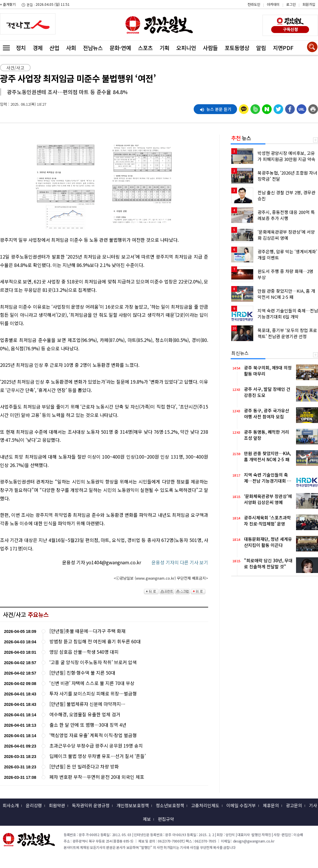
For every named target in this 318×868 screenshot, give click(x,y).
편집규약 (166, 819)
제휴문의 (271, 805)
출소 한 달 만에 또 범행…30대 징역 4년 (88, 725)
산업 (54, 48)
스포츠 (145, 48)
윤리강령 (34, 805)
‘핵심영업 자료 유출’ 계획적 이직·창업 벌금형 (93, 735)
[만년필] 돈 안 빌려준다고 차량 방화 (84, 767)
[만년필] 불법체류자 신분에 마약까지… (87, 704)
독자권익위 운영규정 (91, 805)
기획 (164, 48)
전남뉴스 (93, 48)
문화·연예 (120, 48)
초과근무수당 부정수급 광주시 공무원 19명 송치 (96, 746)
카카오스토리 (269, 7)
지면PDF (283, 48)
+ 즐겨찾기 (8, 4)
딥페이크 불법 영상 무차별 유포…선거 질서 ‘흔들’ (98, 756)
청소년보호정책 (170, 805)
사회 (71, 48)
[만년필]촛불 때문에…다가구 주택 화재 (87, 631)
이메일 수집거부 (241, 805)
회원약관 (57, 805)
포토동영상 (237, 48)
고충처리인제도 (205, 805)
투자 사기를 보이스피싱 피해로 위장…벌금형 (93, 694)
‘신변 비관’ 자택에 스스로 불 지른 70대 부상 (92, 683)
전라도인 (254, 4)
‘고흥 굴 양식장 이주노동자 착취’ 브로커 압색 (93, 662)
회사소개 (11, 805)
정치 (21, 48)
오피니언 (186, 48)
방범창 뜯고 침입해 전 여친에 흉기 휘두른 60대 (95, 641)
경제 (38, 48)
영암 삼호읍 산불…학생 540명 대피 (84, 652)
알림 (261, 48)
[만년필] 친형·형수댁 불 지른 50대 (82, 673)
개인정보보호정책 (133, 805)
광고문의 (294, 805)
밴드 (269, 16)
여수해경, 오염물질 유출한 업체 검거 (85, 714)
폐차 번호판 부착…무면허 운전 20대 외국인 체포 (97, 777)
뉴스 (241, 138)
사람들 (210, 48)
